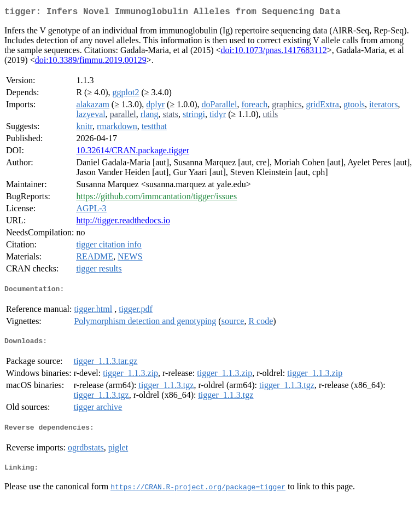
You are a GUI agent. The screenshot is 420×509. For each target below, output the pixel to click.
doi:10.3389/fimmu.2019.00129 (91, 62)
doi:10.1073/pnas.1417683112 (274, 52)
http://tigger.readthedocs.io (123, 222)
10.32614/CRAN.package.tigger (133, 152)
